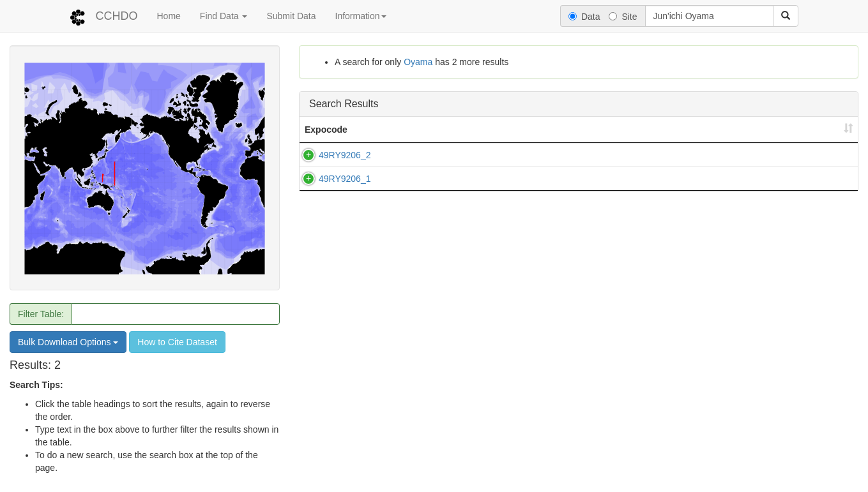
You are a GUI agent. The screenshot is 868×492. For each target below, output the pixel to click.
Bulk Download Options (68, 342)
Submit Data (291, 16)
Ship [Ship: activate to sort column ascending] (461, 130)
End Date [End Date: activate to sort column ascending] (697, 130)
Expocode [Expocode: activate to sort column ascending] (326, 130)
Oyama (418, 62)
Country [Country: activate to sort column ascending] (551, 130)
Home (169, 16)
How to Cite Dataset (177, 342)
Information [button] (361, 16)
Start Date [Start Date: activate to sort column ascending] (622, 130)
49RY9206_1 (332, 185)
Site (623, 17)
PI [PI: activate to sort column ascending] (753, 130)
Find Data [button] (224, 16)
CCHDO (117, 16)
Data (584, 17)
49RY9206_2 (332, 155)
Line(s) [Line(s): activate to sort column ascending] (396, 130)
